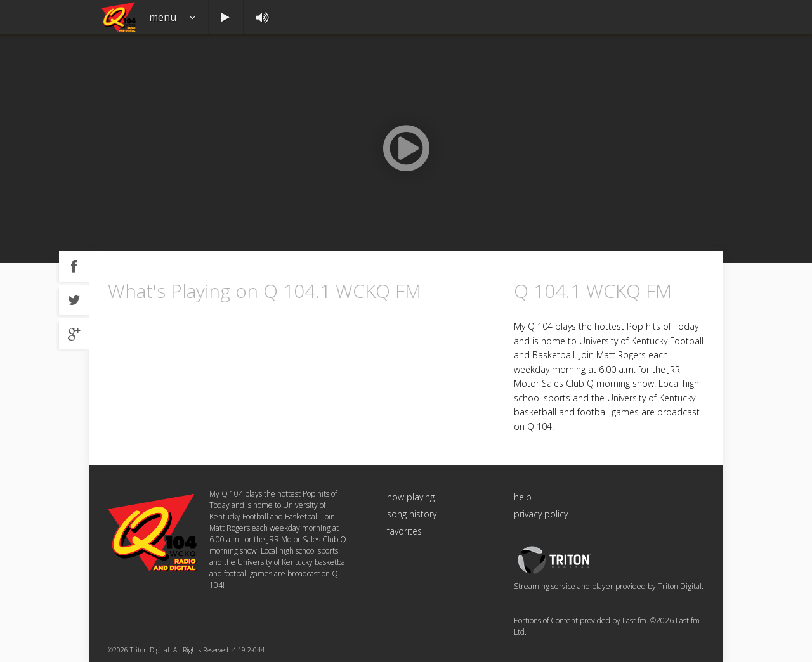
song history (412, 514)
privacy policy (541, 514)
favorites (404, 531)
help (523, 497)
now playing (411, 497)
